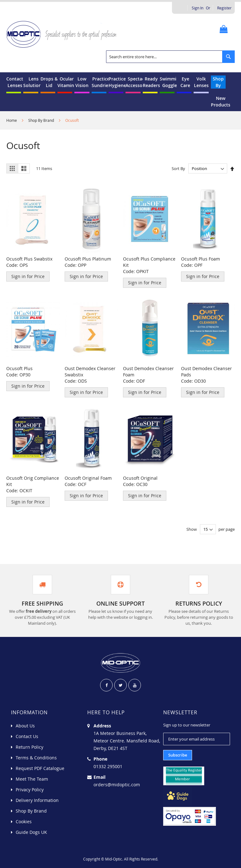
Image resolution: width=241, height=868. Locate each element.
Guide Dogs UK (31, 832)
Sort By (178, 168)
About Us (25, 726)
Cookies (24, 821)
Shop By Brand (42, 120)
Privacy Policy (30, 790)
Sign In (198, 8)
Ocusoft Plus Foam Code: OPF (201, 262)
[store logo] (63, 34)
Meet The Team (32, 779)
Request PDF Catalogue (40, 768)
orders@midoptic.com (117, 785)
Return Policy (29, 747)
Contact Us (27, 736)
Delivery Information (37, 800)
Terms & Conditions (36, 758)
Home (12, 120)
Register (224, 8)
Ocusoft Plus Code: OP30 (19, 372)
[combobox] (170, 57)
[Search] (228, 57)
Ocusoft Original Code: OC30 (140, 481)
